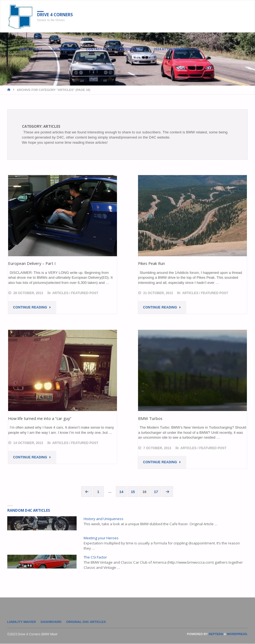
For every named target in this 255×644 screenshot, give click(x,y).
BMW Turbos (150, 418)
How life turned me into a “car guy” (40, 418)
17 (156, 492)
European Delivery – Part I (32, 263)
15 (133, 492)
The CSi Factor (95, 557)
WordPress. (237, 634)
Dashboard (52, 622)
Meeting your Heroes (101, 538)
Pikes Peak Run (151, 263)
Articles (60, 293)
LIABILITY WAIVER (22, 622)
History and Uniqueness (104, 519)
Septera (215, 634)
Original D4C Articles (87, 622)
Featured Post (85, 293)
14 (121, 492)
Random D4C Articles (29, 511)
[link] (199, 49)
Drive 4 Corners (56, 15)
